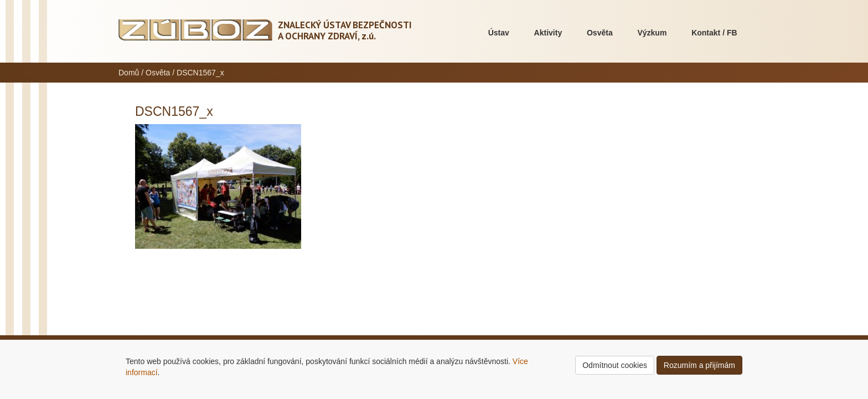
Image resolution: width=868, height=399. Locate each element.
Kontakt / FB (714, 33)
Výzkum (652, 33)
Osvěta (600, 33)
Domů (129, 73)
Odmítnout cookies (615, 365)
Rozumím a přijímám (699, 365)
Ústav (499, 33)
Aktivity (548, 33)
